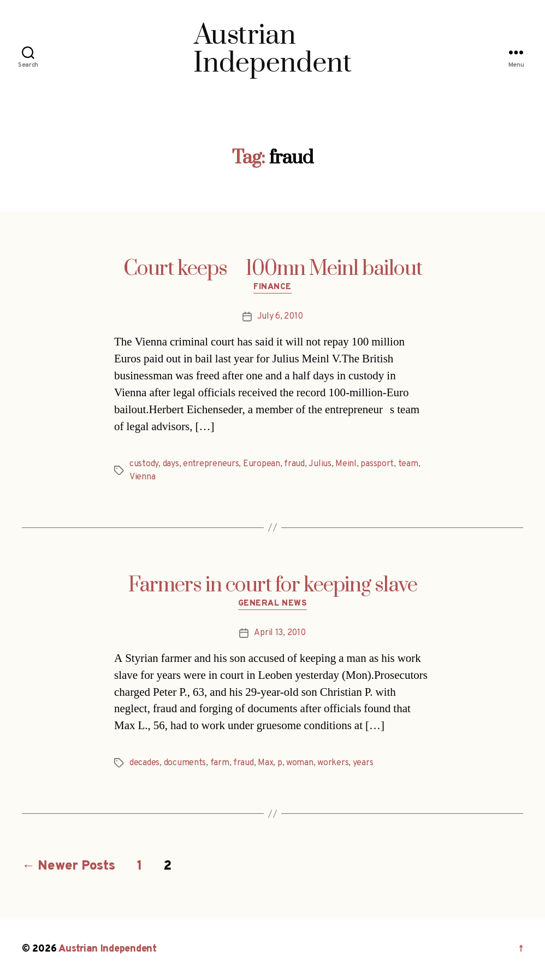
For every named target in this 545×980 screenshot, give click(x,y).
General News (273, 604)
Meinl (346, 464)
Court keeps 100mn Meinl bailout (273, 269)
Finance (272, 287)
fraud (294, 464)
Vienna (142, 477)
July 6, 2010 (280, 316)
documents (185, 763)
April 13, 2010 (280, 633)
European (262, 464)
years (363, 763)
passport (377, 464)
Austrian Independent (108, 949)
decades (144, 763)
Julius (320, 464)
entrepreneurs (211, 464)
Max (265, 763)
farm (220, 763)
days (171, 464)
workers (333, 763)
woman (300, 763)
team (408, 464)
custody (144, 464)
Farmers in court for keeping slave (273, 585)
